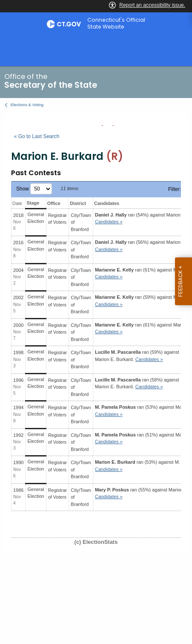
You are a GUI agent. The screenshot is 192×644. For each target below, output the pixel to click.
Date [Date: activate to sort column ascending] (17, 203)
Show (34, 189)
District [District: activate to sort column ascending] (78, 203)
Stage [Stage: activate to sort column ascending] (33, 203)
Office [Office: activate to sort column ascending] (54, 203)
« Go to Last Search (37, 136)
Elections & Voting (27, 105)
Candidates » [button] (109, 222)
